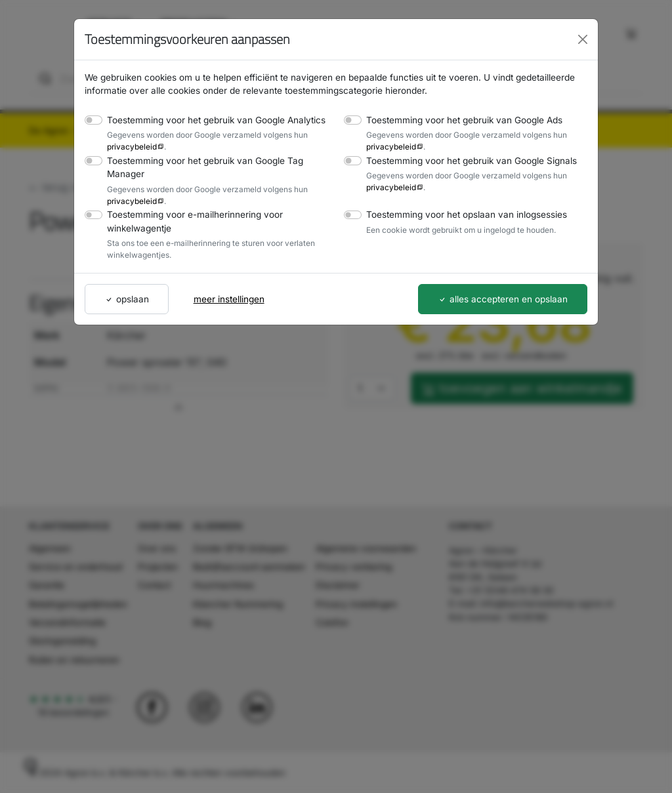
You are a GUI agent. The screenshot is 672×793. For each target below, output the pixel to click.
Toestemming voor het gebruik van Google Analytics (210, 120)
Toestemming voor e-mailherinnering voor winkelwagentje (189, 221)
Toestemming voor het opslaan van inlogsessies (461, 214)
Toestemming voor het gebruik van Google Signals (466, 160)
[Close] (583, 39)
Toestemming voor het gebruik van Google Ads (459, 120)
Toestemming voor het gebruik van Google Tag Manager (199, 167)
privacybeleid (130, 146)
